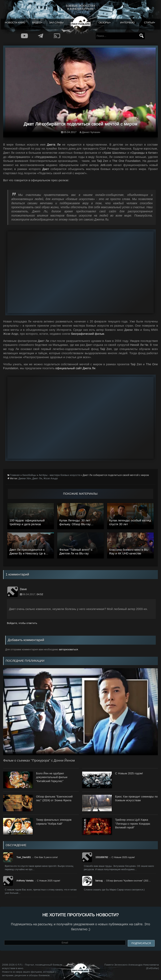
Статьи (149, 23)
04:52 (40, 594)
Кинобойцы (29, 475)
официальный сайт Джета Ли (75, 368)
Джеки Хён (25, 478)
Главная (15, 475)
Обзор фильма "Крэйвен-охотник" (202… (128, 881)
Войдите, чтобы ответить (22, 623)
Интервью (127, 23)
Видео (36, 23)
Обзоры (104, 23)
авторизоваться (68, 649)
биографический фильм (88, 334)
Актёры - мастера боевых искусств (59, 475)
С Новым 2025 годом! (123, 857)
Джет (46, 169)
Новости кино (15, 23)
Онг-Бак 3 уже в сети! (46, 857)
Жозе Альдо (51, 478)
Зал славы (56, 23)
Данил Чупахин (91, 132)
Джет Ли (37, 478)
